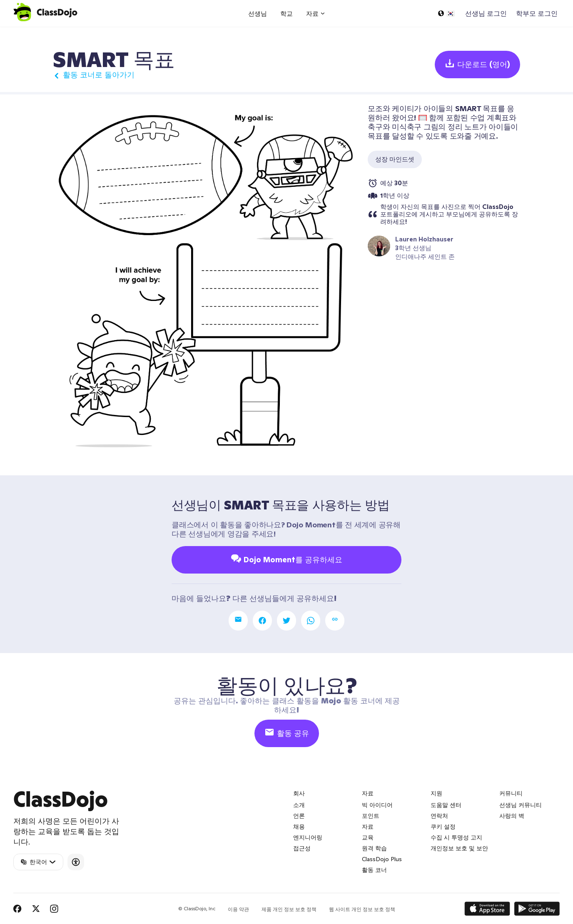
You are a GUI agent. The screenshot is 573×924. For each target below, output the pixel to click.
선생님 (258, 14)
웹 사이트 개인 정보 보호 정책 (362, 909)
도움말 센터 (446, 805)
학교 (286, 14)
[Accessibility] (76, 862)
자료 (368, 827)
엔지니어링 (308, 837)
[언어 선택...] (446, 13)
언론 (299, 816)
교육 (368, 837)
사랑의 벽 (512, 816)
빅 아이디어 (377, 805)
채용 (299, 827)
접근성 (302, 848)
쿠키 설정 (443, 827)
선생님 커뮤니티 (521, 805)
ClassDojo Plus (382, 859)
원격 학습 (374, 848)
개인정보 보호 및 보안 (459, 848)
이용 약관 (238, 909)
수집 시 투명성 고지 (456, 837)
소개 (299, 805)
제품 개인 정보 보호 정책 (289, 909)
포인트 (371, 816)
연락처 (439, 816)
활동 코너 (374, 870)
